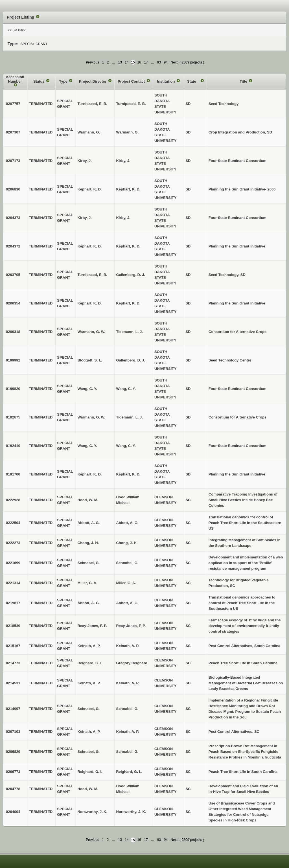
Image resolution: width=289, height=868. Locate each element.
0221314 (13, 583)
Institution (167, 81)
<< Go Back (17, 30)
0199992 (13, 360)
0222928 (13, 500)
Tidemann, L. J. (129, 332)
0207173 (13, 161)
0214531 (13, 683)
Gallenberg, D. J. (131, 275)
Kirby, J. (123, 161)
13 (120, 62)
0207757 (13, 104)
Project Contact (132, 81)
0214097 (13, 709)
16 (139, 62)
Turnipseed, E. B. (131, 104)
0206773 (13, 772)
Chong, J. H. (127, 543)
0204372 (13, 246)
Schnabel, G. (127, 563)
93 (159, 62)
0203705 (13, 275)
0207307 (13, 132)
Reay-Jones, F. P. (131, 626)
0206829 (13, 752)
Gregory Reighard (132, 663)
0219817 (13, 603)
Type (64, 81)
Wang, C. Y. (126, 389)
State (192, 81)
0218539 (13, 626)
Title (244, 81)
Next (174, 62)
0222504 (13, 523)
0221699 (13, 563)
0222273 (13, 543)
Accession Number (15, 79)
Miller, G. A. (126, 583)
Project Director (93, 81)
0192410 (13, 446)
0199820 (13, 389)
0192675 (13, 417)
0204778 (13, 789)
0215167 (13, 646)
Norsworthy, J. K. (131, 812)
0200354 (13, 303)
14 (127, 62)
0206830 (13, 189)
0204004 (13, 812)
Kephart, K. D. (128, 189)
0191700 (13, 474)
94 (166, 62)
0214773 (13, 663)
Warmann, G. (127, 132)
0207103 (13, 732)
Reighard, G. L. (129, 772)
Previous (92, 62)
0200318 (13, 332)
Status (39, 81)
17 (146, 62)
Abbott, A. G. (127, 523)
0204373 (13, 218)
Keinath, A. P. (128, 646)
